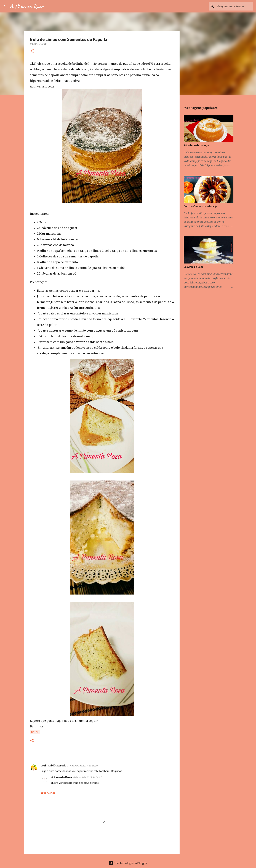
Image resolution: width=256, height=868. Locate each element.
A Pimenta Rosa (27, 6)
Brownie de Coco (194, 267)
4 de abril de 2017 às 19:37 (87, 777)
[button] (32, 51)
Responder (48, 793)
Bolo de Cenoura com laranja (201, 206)
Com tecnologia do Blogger (128, 863)
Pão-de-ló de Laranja (196, 145)
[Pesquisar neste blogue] (234, 6)
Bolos (35, 732)
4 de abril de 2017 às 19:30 (83, 766)
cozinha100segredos (54, 765)
